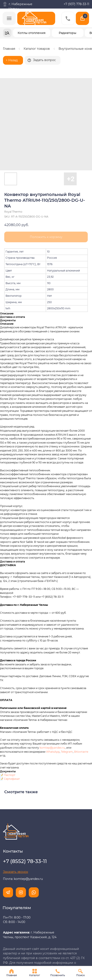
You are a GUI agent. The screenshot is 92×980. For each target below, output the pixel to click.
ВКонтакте (81, 689)
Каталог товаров (37, 49)
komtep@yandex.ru (52, 684)
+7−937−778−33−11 (24, 534)
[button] (42, 60)
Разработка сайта (17, 958)
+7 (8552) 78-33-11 (52, 534)
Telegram (67, 689)
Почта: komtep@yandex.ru (23, 816)
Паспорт (10, 712)
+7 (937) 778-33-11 (76, 4)
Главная (9, 49)
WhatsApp (53, 689)
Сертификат (12, 716)
